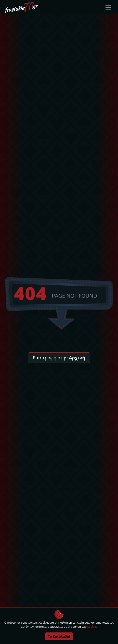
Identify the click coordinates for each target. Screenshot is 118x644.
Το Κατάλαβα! (59, 636)
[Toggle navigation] (108, 7)
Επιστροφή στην (59, 358)
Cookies (92, 627)
